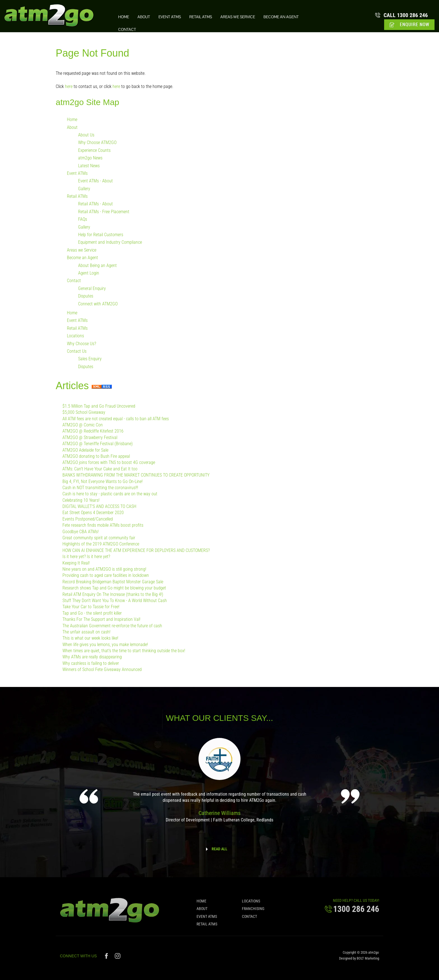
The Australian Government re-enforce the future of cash (112, 626)
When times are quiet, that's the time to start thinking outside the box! (124, 651)
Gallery (84, 189)
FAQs (83, 220)
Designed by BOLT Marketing (359, 961)
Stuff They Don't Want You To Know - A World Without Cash (115, 601)
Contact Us (77, 351)
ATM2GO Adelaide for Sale (85, 450)
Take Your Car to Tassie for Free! (91, 607)
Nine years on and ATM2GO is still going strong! (104, 569)
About (144, 17)
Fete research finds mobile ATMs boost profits (103, 525)
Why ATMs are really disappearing (92, 657)
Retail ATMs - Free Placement (104, 212)
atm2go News (90, 158)
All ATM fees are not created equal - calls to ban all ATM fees (116, 419)
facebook (107, 958)
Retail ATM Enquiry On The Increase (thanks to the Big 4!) (113, 594)
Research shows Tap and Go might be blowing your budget (114, 588)
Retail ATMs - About (95, 204)
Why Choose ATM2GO (97, 143)
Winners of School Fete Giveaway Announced (102, 670)
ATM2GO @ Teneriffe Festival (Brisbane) (98, 444)
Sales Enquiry (90, 359)
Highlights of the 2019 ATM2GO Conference (101, 544)
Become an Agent (281, 17)
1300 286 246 (406, 15)
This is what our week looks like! (90, 638)
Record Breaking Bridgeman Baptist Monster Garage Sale (113, 582)
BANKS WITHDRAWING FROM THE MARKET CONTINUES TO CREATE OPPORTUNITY (136, 475)
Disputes (86, 296)
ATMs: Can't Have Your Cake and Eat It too (100, 469)
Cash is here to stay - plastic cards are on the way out (110, 494)
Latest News (89, 166)
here (69, 86)
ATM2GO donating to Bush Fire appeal (96, 457)
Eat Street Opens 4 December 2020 (93, 513)
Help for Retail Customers (101, 235)
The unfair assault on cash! (86, 632)
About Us (86, 135)
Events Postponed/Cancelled (88, 519)
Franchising (253, 911)
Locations (75, 336)
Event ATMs (170, 17)
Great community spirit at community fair (99, 538)
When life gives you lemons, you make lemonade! (105, 645)
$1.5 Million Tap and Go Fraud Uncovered (99, 406)
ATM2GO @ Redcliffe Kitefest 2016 (93, 431)
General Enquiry (92, 288)
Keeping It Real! (76, 563)
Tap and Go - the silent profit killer (92, 613)
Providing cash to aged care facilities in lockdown (106, 576)
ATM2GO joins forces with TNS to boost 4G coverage (109, 463)
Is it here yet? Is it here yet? (86, 557)
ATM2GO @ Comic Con (83, 425)
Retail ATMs (201, 17)
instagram (118, 958)
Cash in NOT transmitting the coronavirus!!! (100, 488)
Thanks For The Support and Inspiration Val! (101, 620)
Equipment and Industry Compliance (110, 242)
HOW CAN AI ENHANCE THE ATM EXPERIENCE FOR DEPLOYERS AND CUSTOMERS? (136, 550)
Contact (127, 30)
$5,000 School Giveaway (84, 413)
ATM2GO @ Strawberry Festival (90, 437)
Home (124, 17)
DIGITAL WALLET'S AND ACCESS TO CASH (99, 507)
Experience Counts (94, 150)
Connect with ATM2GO (98, 304)
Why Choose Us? (81, 344)
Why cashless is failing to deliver (91, 663)
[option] (219, 784)
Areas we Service (238, 17)
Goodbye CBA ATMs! (80, 532)
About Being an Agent (97, 265)
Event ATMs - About (95, 181)
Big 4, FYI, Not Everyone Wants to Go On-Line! (102, 481)
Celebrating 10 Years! (81, 500)
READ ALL (219, 849)
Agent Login (89, 273)
